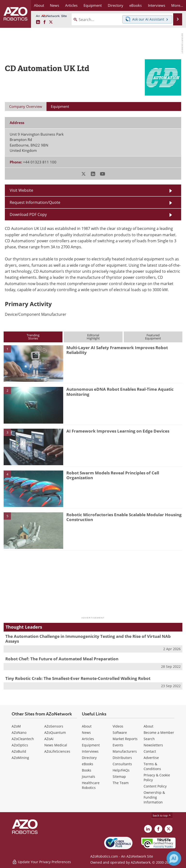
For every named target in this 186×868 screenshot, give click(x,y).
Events (118, 745)
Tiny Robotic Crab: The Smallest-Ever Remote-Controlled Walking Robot (78, 678)
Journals (89, 776)
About (87, 726)
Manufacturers (125, 751)
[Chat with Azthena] (174, 858)
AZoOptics (20, 745)
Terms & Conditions (152, 766)
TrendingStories (33, 337)
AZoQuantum (55, 732)
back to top (162, 815)
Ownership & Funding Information (154, 797)
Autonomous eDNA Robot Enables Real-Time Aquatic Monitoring (120, 392)
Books (87, 770)
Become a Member (159, 732)
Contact (150, 751)
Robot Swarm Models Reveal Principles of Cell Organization (113, 475)
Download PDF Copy (28, 214)
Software (120, 732)
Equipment (91, 745)
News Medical (56, 745)
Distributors (122, 758)
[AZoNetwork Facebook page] (45, 22)
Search (149, 739)
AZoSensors (54, 726)
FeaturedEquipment (153, 337)
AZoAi (49, 739)
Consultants (122, 764)
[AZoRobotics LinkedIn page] (38, 22)
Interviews (90, 751)
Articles (88, 739)
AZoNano (19, 732)
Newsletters (153, 745)
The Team (121, 783)
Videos (118, 726)
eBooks (88, 764)
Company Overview (26, 106)
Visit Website (21, 190)
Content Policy (155, 786)
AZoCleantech (23, 739)
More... (177, 5)
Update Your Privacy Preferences (42, 862)
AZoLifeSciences (57, 751)
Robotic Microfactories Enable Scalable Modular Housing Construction (124, 517)
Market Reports (125, 739)
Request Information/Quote (35, 202)
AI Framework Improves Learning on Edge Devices (118, 431)
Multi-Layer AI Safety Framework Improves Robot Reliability (117, 350)
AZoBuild (19, 751)
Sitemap (119, 776)
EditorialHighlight (93, 337)
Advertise (151, 758)
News (86, 732)
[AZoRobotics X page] (51, 22)
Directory (89, 758)
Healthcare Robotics (91, 785)
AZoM (16, 726)
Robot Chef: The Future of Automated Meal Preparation (62, 659)
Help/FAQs (121, 770)
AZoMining (20, 758)
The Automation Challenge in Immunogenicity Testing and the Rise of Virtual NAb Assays (88, 639)
